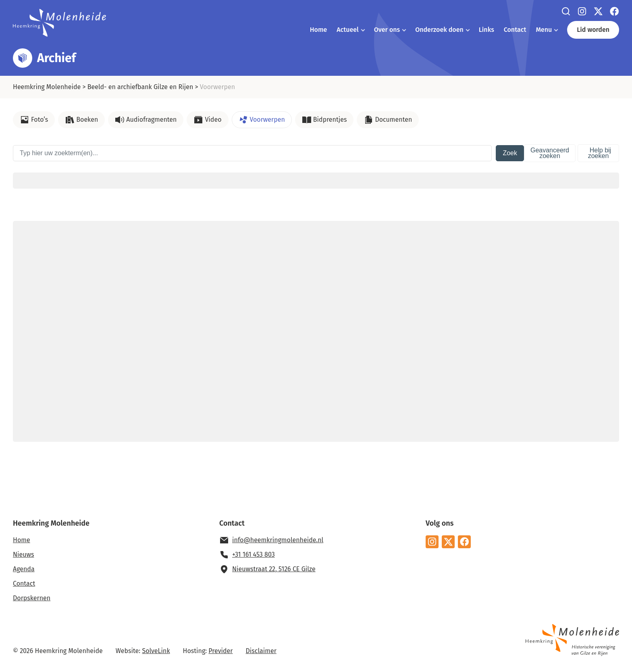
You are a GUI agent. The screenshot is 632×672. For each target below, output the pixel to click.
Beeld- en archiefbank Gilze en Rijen (140, 87)
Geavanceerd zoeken (550, 153)
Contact (515, 30)
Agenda (24, 569)
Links (486, 30)
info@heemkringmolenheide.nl (278, 540)
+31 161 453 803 (254, 554)
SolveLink (156, 651)
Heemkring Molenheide (47, 87)
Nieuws (23, 554)
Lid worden (593, 30)
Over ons (387, 30)
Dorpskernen (32, 598)
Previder (220, 651)
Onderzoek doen (439, 30)
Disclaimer (261, 651)
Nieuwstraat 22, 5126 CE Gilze (274, 569)
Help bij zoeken (600, 153)
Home (318, 30)
